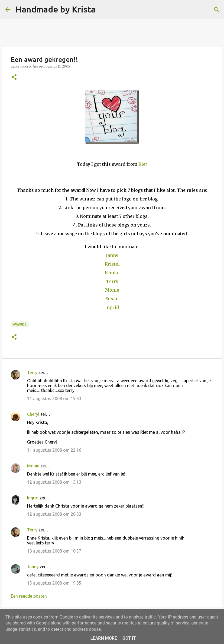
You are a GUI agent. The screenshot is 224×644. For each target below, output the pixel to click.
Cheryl (33, 414)
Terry (112, 281)
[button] (14, 77)
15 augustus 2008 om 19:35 (54, 583)
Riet (143, 164)
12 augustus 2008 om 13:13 (54, 482)
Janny (112, 255)
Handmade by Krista (55, 9)
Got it (129, 638)
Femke (112, 273)
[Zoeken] (103, 9)
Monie (112, 290)
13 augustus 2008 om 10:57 (54, 551)
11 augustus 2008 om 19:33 (54, 398)
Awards (20, 324)
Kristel (112, 264)
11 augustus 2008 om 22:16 (54, 450)
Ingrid (112, 307)
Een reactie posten (29, 596)
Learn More (104, 638)
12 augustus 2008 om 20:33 (54, 514)
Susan (112, 299)
